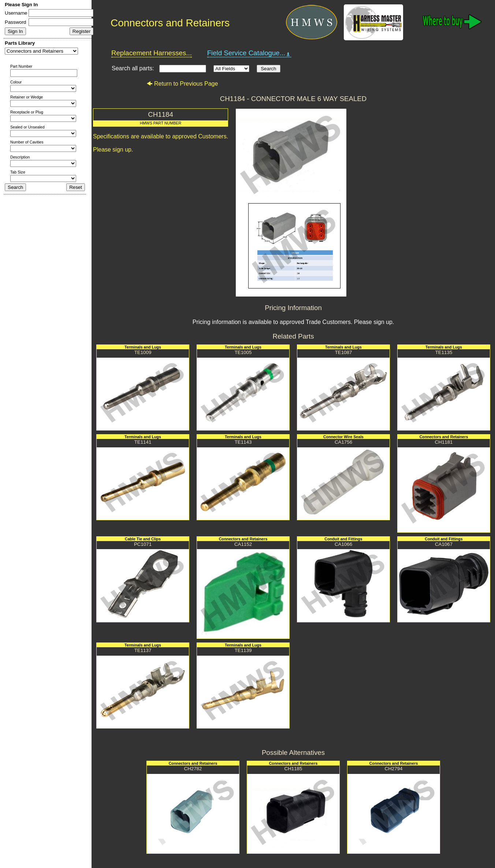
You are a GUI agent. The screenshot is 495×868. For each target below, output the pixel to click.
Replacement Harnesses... (152, 53)
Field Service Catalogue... (249, 53)
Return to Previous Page (182, 84)
